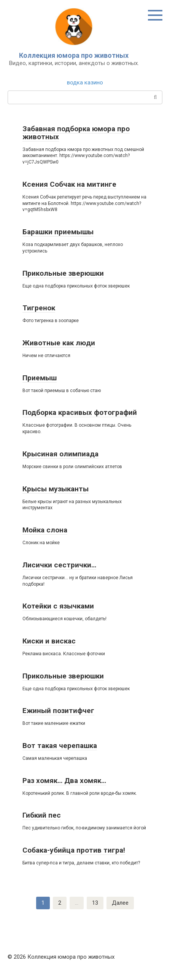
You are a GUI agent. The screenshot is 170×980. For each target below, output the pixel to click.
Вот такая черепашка (60, 746)
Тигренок (39, 308)
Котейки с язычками (58, 606)
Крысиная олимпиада (60, 454)
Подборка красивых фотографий (80, 412)
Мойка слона (45, 530)
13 (95, 903)
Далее (120, 903)
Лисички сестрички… (59, 565)
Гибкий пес (42, 815)
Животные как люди (59, 343)
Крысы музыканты (56, 489)
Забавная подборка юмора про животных (76, 133)
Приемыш (40, 378)
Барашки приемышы (58, 232)
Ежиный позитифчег (58, 711)
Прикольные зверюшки (63, 273)
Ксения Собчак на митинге (69, 184)
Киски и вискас (49, 641)
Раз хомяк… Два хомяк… (64, 781)
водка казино (85, 83)
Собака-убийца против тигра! (74, 850)
